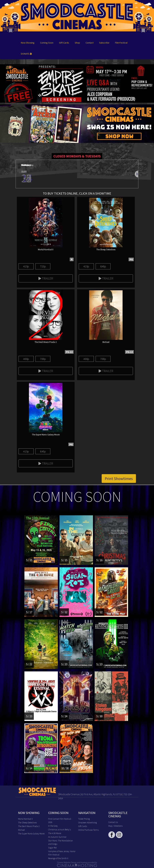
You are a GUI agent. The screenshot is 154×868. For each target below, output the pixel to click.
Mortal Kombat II (25, 819)
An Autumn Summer (57, 837)
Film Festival (121, 43)
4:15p (26, 266)
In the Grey (53, 826)
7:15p (43, 266)
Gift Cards (64, 43)
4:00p (26, 359)
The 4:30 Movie (55, 833)
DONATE (26, 54)
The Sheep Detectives (27, 822)
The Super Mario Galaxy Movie (31, 833)
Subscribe (104, 43)
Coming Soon (47, 43)
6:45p (103, 266)
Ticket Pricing (84, 819)
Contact (90, 43)
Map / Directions (115, 826)
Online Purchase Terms (88, 830)
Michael (21, 830)
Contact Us (113, 822)
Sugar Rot (52, 848)
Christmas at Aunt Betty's (60, 829)
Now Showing (28, 43)
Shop (77, 43)
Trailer (46, 278)
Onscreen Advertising (88, 822)
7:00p (43, 359)
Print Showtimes (119, 479)
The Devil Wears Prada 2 (29, 826)
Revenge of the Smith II (58, 858)
